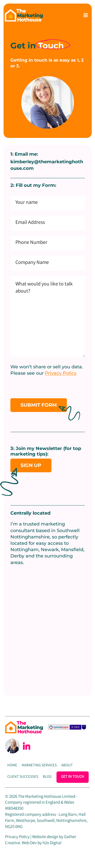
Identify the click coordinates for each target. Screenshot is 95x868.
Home (12, 766)
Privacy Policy (61, 373)
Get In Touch (73, 777)
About (67, 766)
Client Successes (23, 777)
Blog (47, 777)
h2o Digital (52, 843)
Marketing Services (39, 766)
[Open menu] (86, 15)
